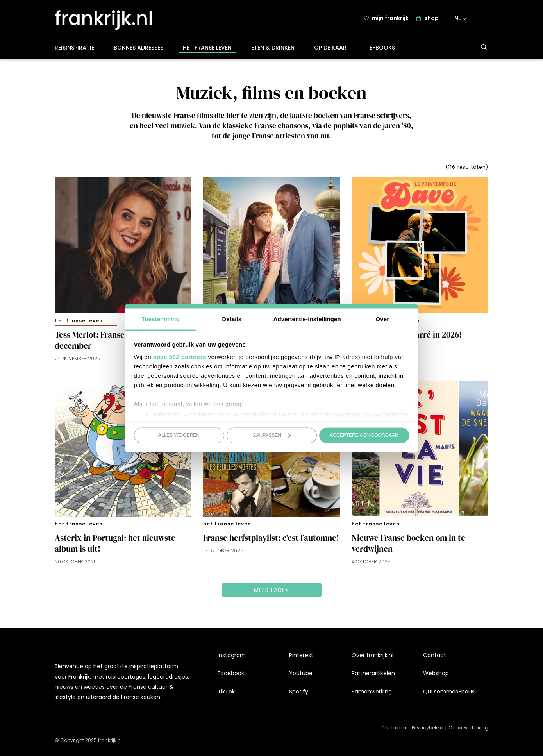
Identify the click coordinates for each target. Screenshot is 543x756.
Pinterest (301, 655)
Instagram (232, 655)
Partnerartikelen (373, 673)
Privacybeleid (428, 728)
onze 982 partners (180, 357)
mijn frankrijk (390, 18)
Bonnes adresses (138, 48)
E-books (382, 48)
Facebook (231, 673)
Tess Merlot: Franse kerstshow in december (114, 341)
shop (431, 18)
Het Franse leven (207, 48)
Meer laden (272, 591)
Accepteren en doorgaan (364, 435)
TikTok (226, 692)
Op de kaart (332, 48)
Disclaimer (394, 728)
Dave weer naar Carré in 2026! (407, 336)
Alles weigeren (179, 435)
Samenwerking (372, 692)
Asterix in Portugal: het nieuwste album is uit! (115, 544)
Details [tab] (232, 319)
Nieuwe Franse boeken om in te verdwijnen (408, 544)
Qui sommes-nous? (450, 692)
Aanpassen (272, 435)
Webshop (436, 673)
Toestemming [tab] (161, 319)
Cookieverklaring (468, 728)
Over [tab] (383, 319)
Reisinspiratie (74, 48)
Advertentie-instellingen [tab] (307, 319)
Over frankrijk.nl (372, 655)
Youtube (301, 673)
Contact (435, 655)
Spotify (299, 692)
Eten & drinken (273, 48)
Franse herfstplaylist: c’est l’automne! (271, 539)
